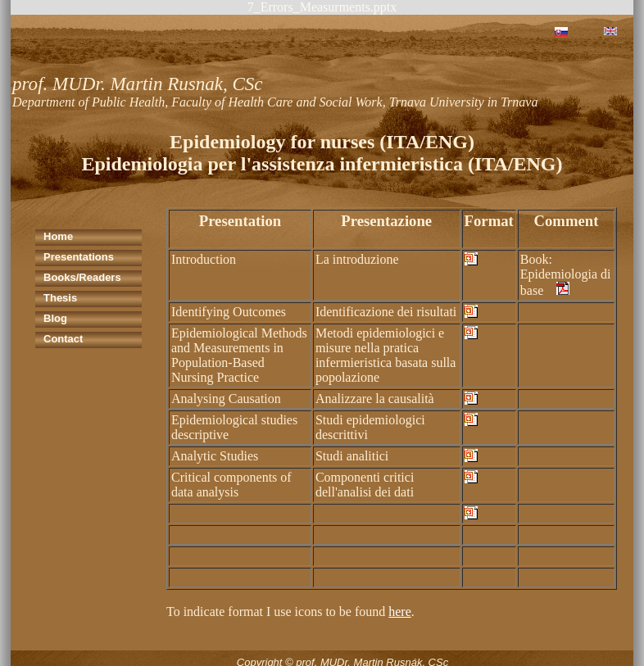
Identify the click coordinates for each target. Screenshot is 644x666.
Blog (55, 318)
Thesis (60, 298)
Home (58, 236)
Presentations (79, 257)
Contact (63, 339)
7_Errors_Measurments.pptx (322, 7)
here (400, 612)
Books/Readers (82, 277)
